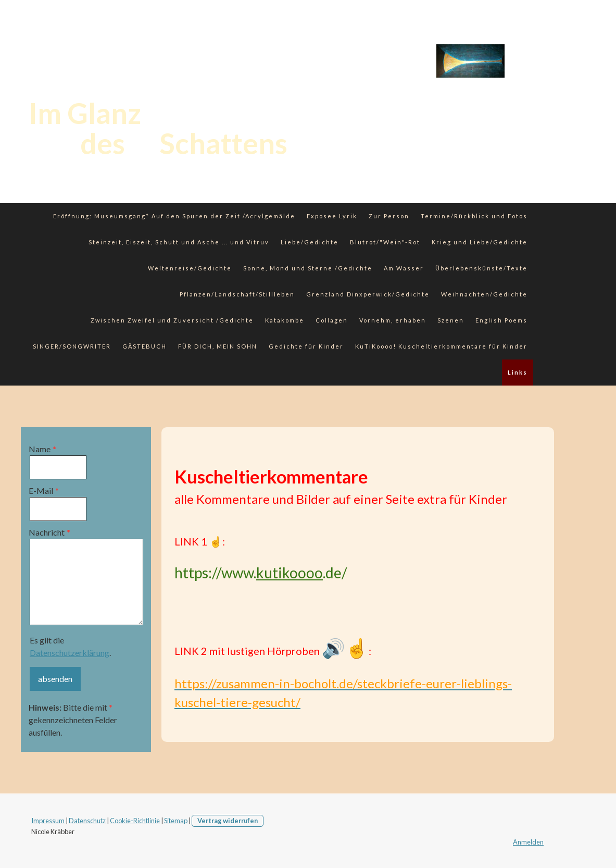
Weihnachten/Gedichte (484, 294)
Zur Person (389, 216)
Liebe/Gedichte (310, 242)
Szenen (451, 320)
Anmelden (528, 842)
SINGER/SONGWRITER (72, 346)
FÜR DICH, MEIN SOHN (218, 346)
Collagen (332, 320)
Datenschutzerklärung (70, 653)
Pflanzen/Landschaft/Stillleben (237, 294)
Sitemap (176, 821)
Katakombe (285, 320)
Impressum (48, 821)
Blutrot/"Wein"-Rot (385, 242)
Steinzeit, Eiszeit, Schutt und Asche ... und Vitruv (179, 242)
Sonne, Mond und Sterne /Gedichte (308, 268)
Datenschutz (87, 821)
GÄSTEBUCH (144, 346)
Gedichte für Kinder (306, 346)
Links (518, 372)
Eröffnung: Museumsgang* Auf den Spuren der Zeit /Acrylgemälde (174, 216)
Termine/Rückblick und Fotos (474, 216)
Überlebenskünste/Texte (481, 268)
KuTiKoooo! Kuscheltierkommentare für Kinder (441, 346)
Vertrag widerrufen (228, 821)
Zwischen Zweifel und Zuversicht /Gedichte (172, 320)
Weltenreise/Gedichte (190, 268)
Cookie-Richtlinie (135, 821)
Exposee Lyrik (332, 216)
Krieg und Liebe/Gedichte (480, 242)
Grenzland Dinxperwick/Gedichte (368, 294)
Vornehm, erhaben (393, 320)
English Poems (501, 320)
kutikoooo (290, 573)
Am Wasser (404, 268)
